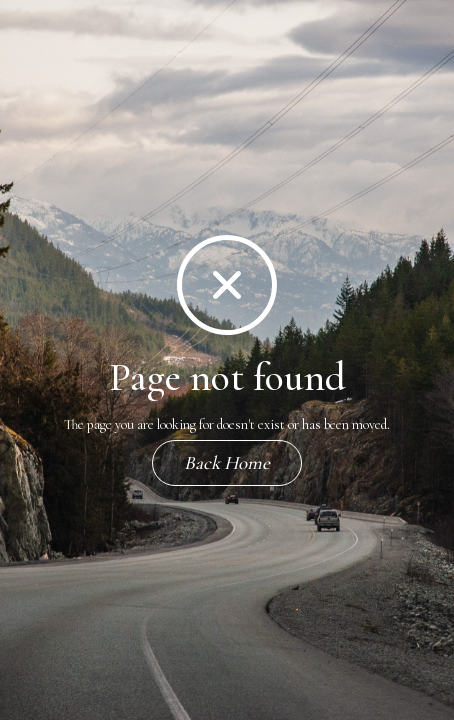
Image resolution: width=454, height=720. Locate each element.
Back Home (227, 462)
